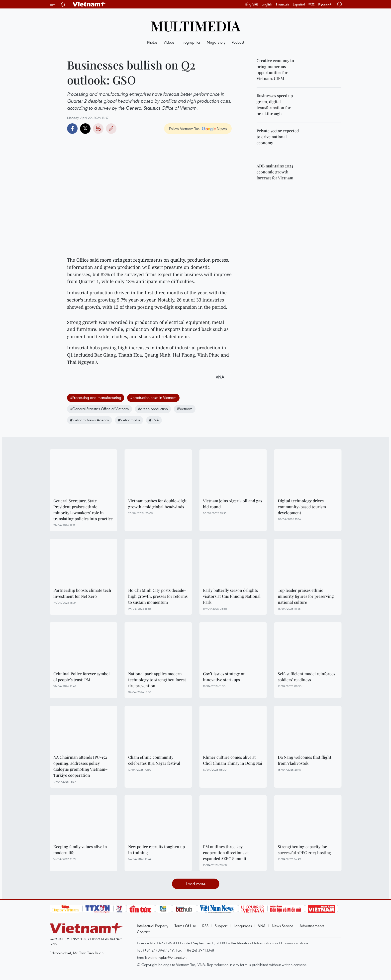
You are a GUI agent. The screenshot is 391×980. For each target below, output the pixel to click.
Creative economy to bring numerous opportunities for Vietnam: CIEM (275, 69)
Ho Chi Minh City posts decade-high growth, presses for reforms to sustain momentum (158, 596)
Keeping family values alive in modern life (80, 850)
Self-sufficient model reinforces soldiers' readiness (306, 677)
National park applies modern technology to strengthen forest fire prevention (157, 680)
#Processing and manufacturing (96, 397)
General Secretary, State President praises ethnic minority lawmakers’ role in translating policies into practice (83, 510)
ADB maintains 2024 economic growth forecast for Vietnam (275, 172)
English (267, 4)
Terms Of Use (185, 926)
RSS (205, 926)
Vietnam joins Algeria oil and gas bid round (233, 504)
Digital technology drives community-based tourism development (302, 507)
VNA (262, 926)
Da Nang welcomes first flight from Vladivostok (305, 760)
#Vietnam (185, 409)
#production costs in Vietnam (153, 397)
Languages (243, 926)
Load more (196, 884)
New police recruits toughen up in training (156, 850)
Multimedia (195, 26)
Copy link (111, 129)
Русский (325, 4)
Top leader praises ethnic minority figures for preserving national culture (306, 596)
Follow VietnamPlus (184, 129)
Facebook (72, 129)
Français (283, 4)
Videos (169, 42)
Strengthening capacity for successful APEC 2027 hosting (304, 850)
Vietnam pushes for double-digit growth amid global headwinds (157, 504)
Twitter (85, 129)
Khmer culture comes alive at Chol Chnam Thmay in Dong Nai (233, 760)
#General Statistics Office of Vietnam (99, 409)
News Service (283, 926)
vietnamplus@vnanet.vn (167, 957)
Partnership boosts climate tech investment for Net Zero (82, 593)
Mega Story (216, 42)
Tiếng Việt (250, 4)
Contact (143, 932)
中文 (311, 4)
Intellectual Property (153, 926)
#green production (153, 409)
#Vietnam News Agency (90, 420)
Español (299, 4)
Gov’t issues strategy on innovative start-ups (224, 677)
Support (221, 926)
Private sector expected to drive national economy (278, 137)
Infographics (191, 42)
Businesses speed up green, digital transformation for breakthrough (275, 105)
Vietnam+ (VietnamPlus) (89, 4)
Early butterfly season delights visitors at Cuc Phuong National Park (232, 596)
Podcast (238, 42)
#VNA (154, 420)
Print (98, 129)
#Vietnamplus (129, 420)
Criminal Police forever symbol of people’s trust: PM (82, 677)
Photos (152, 42)
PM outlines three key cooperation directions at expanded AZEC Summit (226, 853)
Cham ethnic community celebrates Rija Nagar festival (154, 760)
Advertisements (312, 926)
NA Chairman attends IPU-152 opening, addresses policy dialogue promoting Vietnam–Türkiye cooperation (80, 766)
